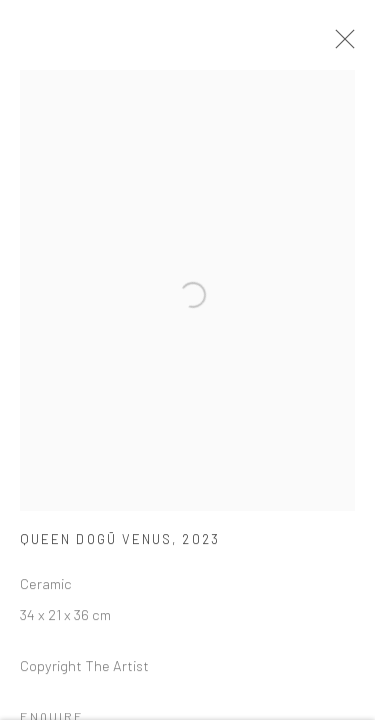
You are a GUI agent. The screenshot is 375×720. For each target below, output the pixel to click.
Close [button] (341, 45)
